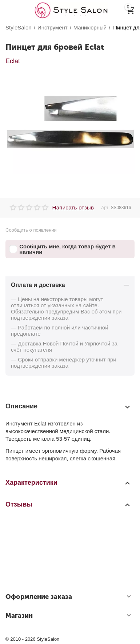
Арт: (105, 208)
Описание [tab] (68, 407)
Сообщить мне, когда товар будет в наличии (62, 249)
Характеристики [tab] (68, 483)
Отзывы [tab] (68, 504)
